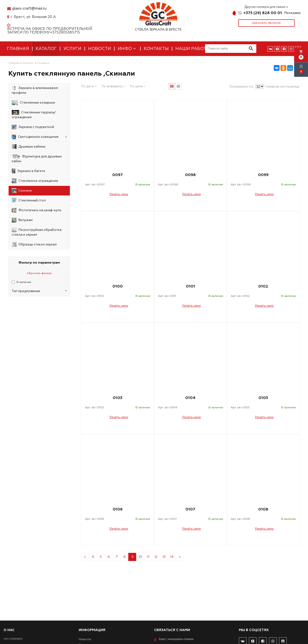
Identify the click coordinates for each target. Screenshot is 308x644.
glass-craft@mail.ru (29, 8)
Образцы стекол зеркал (34, 244)
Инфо (127, 49)
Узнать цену (119, 194)
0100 (118, 286)
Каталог (46, 49)
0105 (263, 398)
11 (148, 557)
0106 (118, 509)
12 (156, 557)
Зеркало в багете (28, 171)
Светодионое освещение (39, 137)
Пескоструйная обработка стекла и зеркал (37, 232)
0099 (263, 175)
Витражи (22, 220)
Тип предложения (39, 291)
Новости (100, 49)
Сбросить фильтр (39, 273)
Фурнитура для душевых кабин (37, 159)
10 (140, 557)
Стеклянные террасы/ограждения (34, 115)
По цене (138, 86)
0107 (190, 509)
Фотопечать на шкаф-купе (36, 210)
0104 (190, 398)
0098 (190, 175)
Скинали (22, 191)
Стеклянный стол (29, 200)
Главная (18, 49)
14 (172, 557)
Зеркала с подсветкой (33, 127)
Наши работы (193, 49)
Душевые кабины (29, 147)
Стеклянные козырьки (33, 103)
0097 (118, 175)
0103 (118, 398)
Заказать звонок (266, 23)
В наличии (24, 282)
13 (164, 557)
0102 (263, 286)
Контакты (156, 49)
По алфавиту (113, 86)
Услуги (72, 49)
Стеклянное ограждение (35, 181)
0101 (190, 286)
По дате (89, 86)
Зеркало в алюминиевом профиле (35, 90)
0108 (263, 509)
